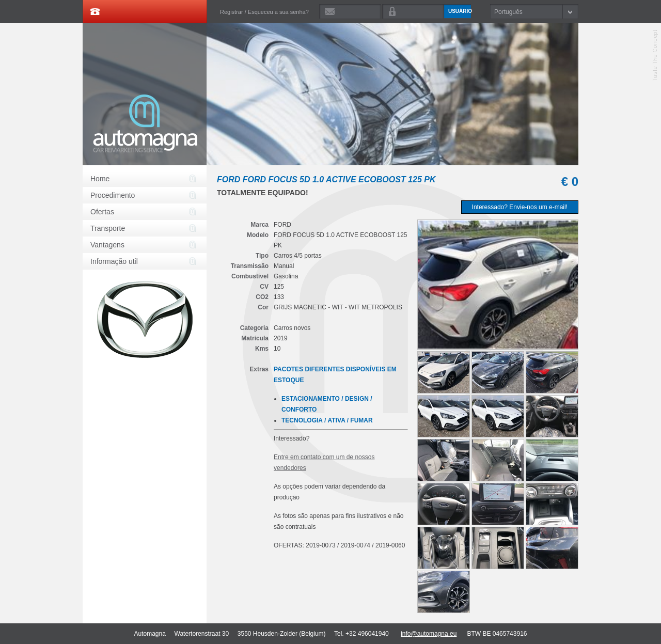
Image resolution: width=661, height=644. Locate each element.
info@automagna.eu (429, 634)
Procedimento (113, 195)
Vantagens (107, 245)
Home (100, 179)
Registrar (232, 12)
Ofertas (102, 212)
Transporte (108, 228)
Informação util (114, 261)
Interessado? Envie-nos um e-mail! (520, 207)
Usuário (460, 11)
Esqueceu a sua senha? (278, 12)
